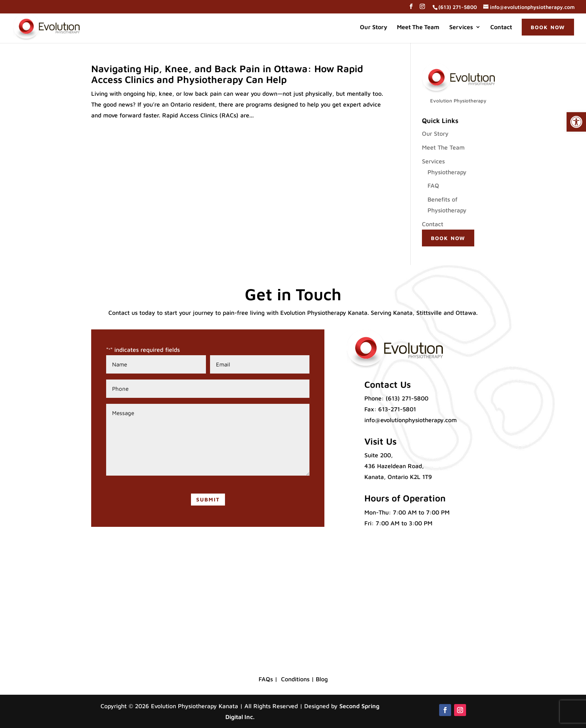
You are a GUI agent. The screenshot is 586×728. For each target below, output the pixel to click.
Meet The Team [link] (418, 27)
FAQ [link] (433, 185)
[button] (411, 9)
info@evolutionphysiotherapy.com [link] (411, 420)
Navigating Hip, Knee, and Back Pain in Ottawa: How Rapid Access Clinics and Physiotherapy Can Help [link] (227, 74)
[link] (576, 122)
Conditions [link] (295, 679)
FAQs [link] (266, 679)
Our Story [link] (374, 27)
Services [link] (461, 27)
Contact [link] (501, 27)
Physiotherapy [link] (447, 172)
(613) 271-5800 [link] (407, 398)
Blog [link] (322, 679)
